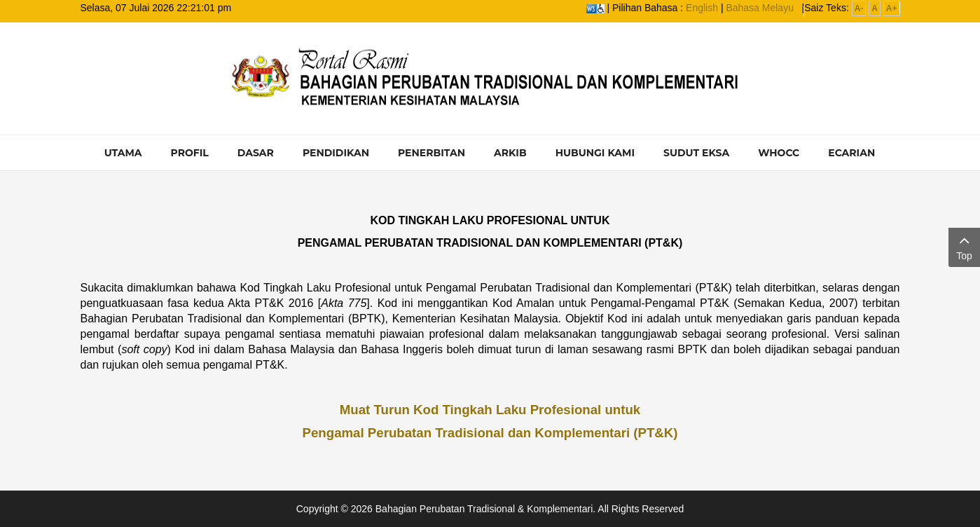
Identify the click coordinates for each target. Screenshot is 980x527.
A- (859, 8)
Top (964, 246)
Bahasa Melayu (760, 8)
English (702, 8)
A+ (892, 8)
